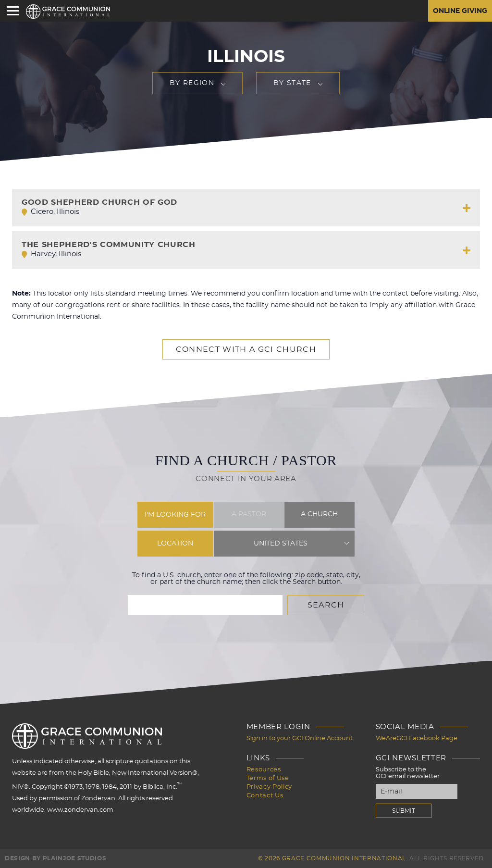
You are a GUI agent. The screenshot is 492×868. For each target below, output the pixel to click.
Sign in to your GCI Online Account (300, 738)
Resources (264, 770)
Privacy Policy (269, 787)
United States (281, 544)
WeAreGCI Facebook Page (417, 738)
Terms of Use (268, 778)
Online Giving (460, 11)
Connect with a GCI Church (246, 349)
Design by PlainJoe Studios (55, 858)
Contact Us (265, 796)
